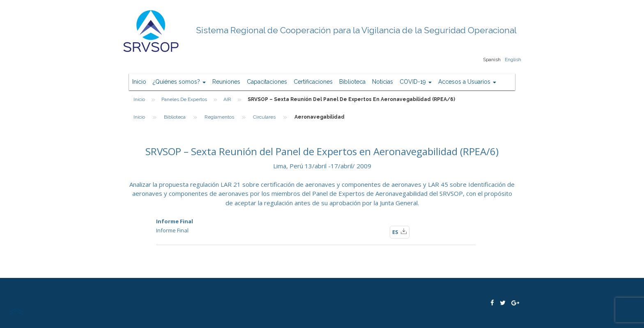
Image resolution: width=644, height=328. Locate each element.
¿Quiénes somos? (179, 82)
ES (400, 232)
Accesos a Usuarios (467, 82)
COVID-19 (416, 82)
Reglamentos (219, 117)
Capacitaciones (267, 82)
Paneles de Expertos (184, 99)
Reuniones (226, 82)
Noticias (383, 82)
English (513, 60)
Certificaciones (313, 82)
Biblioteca (352, 82)
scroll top (16, 311)
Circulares (264, 117)
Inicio (139, 82)
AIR (227, 99)
